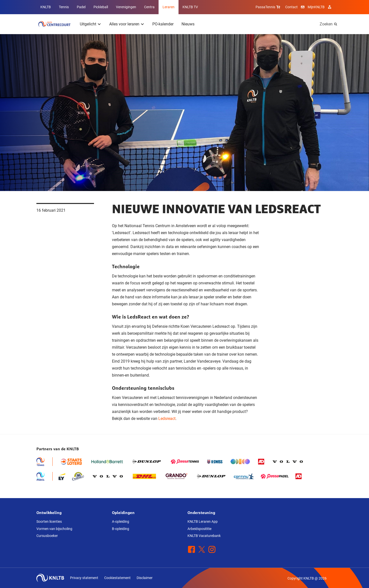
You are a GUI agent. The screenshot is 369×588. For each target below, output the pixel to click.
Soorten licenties (49, 522)
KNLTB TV (190, 7)
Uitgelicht (88, 24)
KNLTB (46, 7)
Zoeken (326, 24)
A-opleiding (121, 522)
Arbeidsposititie (199, 529)
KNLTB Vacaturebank (204, 536)
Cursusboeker (47, 536)
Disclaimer (145, 578)
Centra (149, 7)
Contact (291, 7)
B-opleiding (121, 529)
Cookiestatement (117, 578)
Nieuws (188, 24)
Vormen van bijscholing (54, 529)
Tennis (64, 7)
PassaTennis (268, 7)
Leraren (169, 7)
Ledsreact (167, 419)
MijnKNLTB (316, 7)
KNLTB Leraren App (203, 522)
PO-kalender (163, 24)
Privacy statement (84, 578)
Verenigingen (126, 7)
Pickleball (101, 7)
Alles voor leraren (124, 24)
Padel (81, 7)
